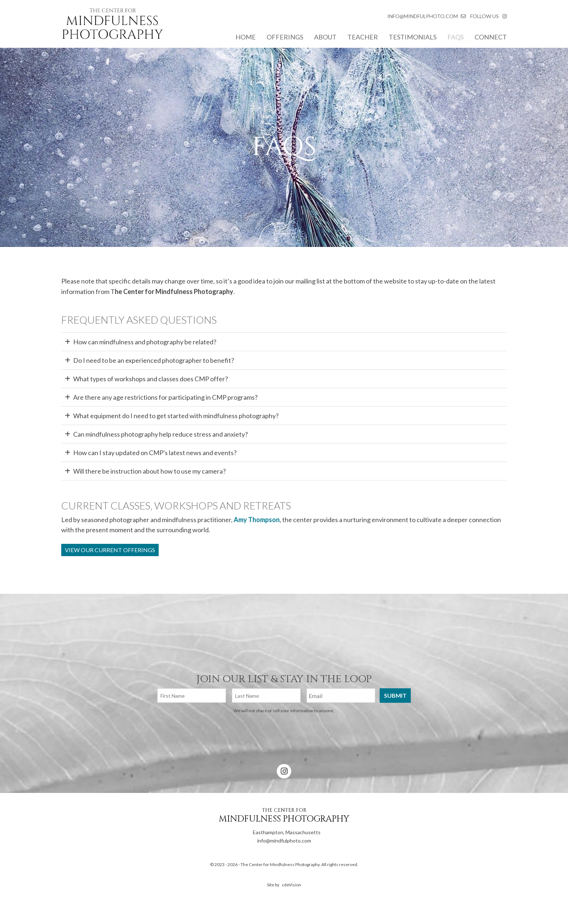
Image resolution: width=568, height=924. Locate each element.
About (325, 37)
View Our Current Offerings (110, 550)
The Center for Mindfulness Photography (112, 25)
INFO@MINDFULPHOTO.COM (423, 16)
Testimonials (413, 37)
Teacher (363, 37)
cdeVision (291, 885)
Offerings (285, 37)
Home (246, 37)
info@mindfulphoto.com (272, 841)
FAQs (456, 37)
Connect (491, 37)
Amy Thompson (257, 520)
